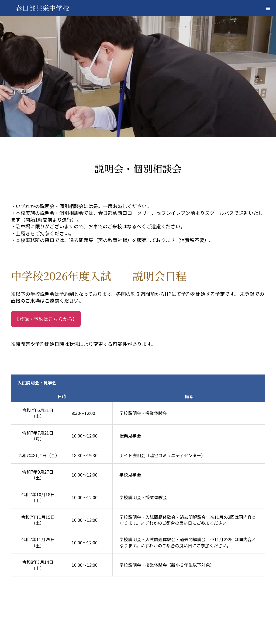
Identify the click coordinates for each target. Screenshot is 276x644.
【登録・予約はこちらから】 (46, 319)
